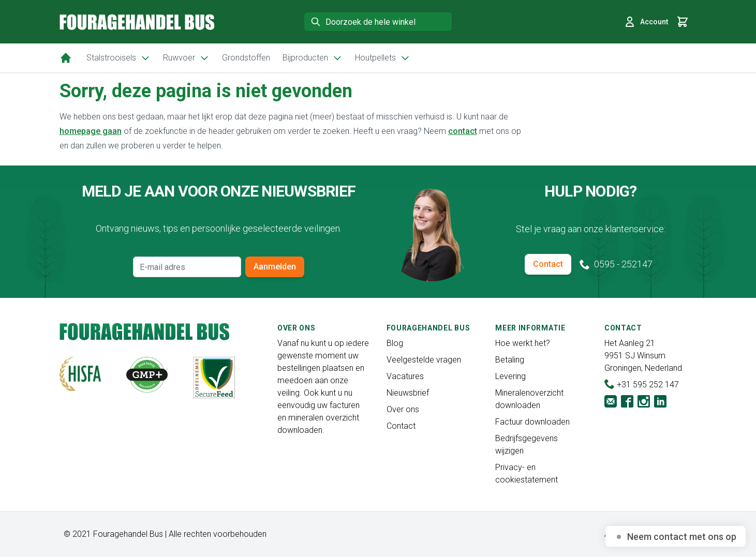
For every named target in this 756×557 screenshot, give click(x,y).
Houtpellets (383, 58)
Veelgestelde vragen (424, 360)
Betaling (510, 360)
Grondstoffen (246, 58)
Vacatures (405, 376)
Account (646, 22)
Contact (548, 264)
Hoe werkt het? (523, 343)
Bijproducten (313, 58)
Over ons (403, 409)
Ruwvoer (186, 58)
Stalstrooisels (118, 58)
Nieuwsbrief (408, 393)
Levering (510, 376)
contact (463, 131)
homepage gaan (91, 131)
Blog (395, 343)
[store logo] (137, 22)
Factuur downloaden (532, 422)
